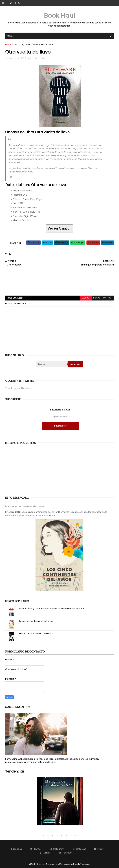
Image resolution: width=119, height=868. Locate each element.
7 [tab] (71, 836)
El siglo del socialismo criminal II (36, 634)
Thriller (28, 45)
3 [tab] (53, 836)
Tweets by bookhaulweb (18, 388)
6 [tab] (66, 836)
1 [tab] (43, 836)
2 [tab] (48, 836)
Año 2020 (18, 45)
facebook (108, 298)
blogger (86, 298)
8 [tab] (76, 836)
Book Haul (59, 15)
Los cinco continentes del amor (25, 507)
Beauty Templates (82, 864)
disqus (97, 298)
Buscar (75, 364)
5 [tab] (62, 836)
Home (8, 45)
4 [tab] (57, 836)
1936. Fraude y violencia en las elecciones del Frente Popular (52, 609)
